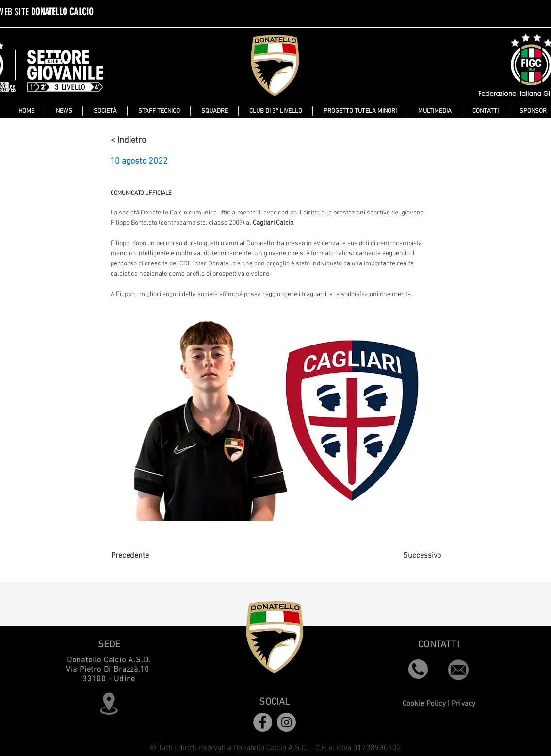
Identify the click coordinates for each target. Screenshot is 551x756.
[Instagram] (286, 722)
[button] (214, 111)
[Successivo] (417, 556)
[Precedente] (143, 556)
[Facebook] (263, 722)
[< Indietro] (143, 140)
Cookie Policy (424, 704)
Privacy (463, 704)
